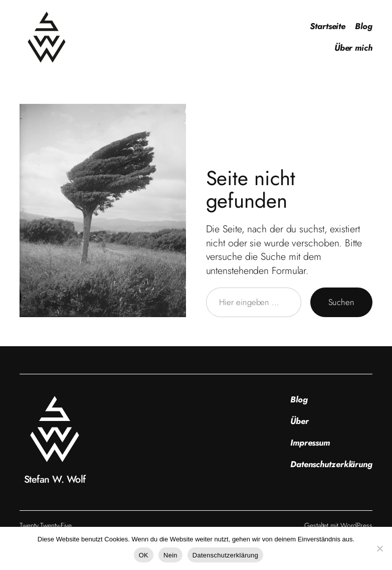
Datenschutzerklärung (225, 555)
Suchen (341, 302)
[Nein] (379, 548)
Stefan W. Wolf (55, 479)
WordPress (356, 525)
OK (144, 555)
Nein (170, 555)
